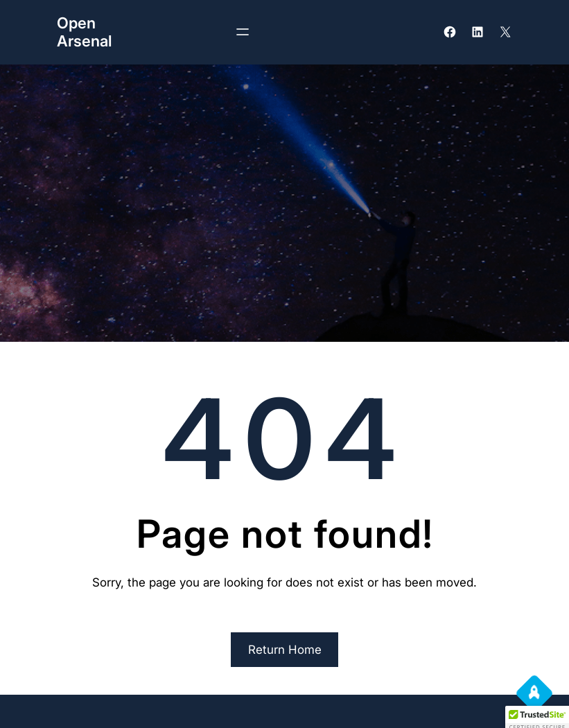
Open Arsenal (84, 32)
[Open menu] (243, 32)
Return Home (285, 650)
